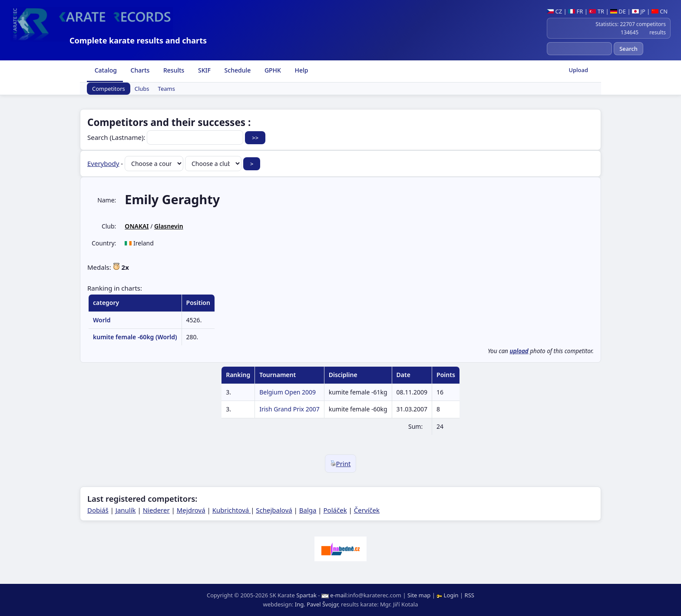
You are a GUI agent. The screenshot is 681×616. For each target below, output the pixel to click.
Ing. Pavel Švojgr (316, 604)
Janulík (126, 510)
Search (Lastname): (166, 137)
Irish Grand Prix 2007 (289, 409)
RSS (469, 595)
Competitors (109, 89)
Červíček (367, 510)
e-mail (338, 595)
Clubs (142, 89)
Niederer (156, 510)
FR (575, 11)
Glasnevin (169, 226)
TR (597, 11)
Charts (139, 70)
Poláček (335, 510)
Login (448, 595)
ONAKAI (137, 226)
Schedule (237, 70)
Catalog (105, 70)
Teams (167, 89)
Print (341, 464)
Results (173, 70)
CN (660, 11)
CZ (554, 11)
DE (618, 11)
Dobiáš (98, 510)
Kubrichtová (231, 510)
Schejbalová (274, 510)
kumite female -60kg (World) (135, 337)
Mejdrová (191, 510)
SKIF (203, 70)
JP (639, 11)
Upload (578, 70)
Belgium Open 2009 (288, 392)
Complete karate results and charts (138, 40)
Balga (308, 510)
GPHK (272, 70)
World (102, 320)
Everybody (103, 163)
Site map (419, 595)
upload (519, 351)
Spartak (306, 595)
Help (301, 70)
